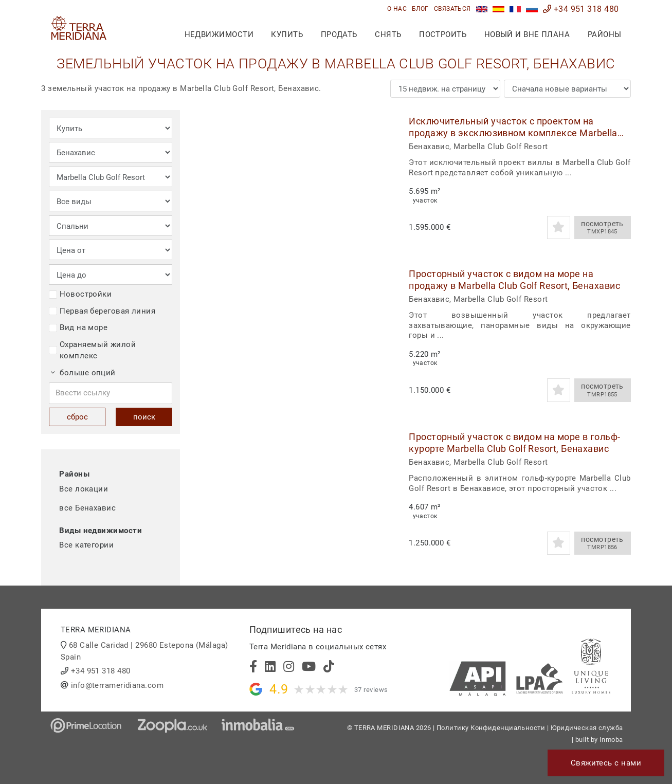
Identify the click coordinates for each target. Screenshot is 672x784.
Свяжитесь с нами (606, 763)
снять (388, 34)
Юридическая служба (587, 728)
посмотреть (603, 228)
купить (287, 34)
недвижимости (219, 34)
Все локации (84, 489)
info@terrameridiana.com (117, 685)
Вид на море (78, 327)
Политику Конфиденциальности (491, 728)
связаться (452, 9)
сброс (77, 417)
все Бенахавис (87, 508)
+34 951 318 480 (581, 9)
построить (443, 34)
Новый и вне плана (527, 34)
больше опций (83, 373)
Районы (605, 34)
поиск (144, 417)
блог (420, 9)
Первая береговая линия (102, 311)
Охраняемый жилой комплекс (92, 350)
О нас (397, 9)
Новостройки (80, 294)
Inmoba (611, 740)
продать (339, 34)
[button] (382, 177)
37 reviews (371, 690)
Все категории (86, 545)
